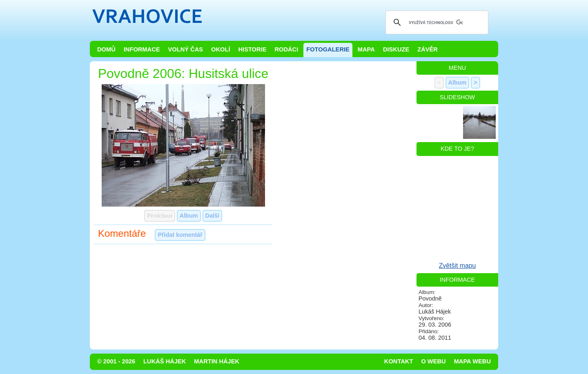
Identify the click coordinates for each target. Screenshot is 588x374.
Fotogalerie (328, 49)
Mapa (366, 49)
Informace (142, 49)
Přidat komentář (180, 235)
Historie (252, 49)
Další (212, 216)
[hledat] (436, 22)
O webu (433, 361)
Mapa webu (472, 361)
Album (189, 216)
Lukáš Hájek (165, 361)
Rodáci (286, 49)
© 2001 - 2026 (116, 361)
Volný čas (186, 49)
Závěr (428, 49)
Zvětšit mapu (458, 266)
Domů (106, 49)
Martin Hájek (217, 361)
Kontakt (399, 361)
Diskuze (396, 49)
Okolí (220, 49)
